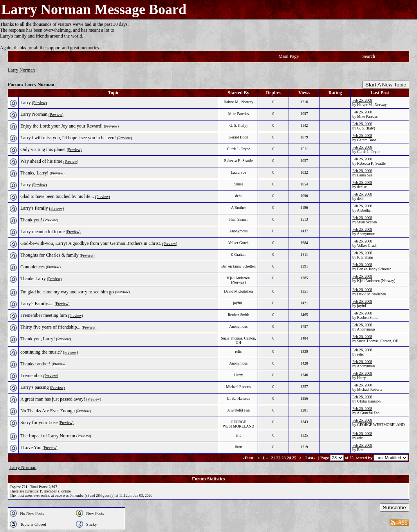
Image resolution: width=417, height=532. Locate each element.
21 (273, 458)
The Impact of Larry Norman (48, 436)
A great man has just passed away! (53, 399)
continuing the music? (41, 352)
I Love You (31, 448)
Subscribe (394, 508)
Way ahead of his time (41, 161)
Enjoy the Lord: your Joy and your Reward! (61, 126)
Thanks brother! (35, 364)
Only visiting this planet (43, 149)
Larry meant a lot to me (42, 232)
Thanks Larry (33, 279)
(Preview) (40, 103)
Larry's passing (34, 387)
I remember (31, 376)
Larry (26, 102)
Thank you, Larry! (38, 339)
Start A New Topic (386, 85)
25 (294, 458)
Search (369, 56)
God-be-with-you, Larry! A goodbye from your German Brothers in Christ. (91, 243)
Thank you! (31, 220)
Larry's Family (34, 208)
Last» (311, 458)
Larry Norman (21, 70)
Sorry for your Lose (39, 422)
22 (278, 458)
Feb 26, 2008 (362, 100)
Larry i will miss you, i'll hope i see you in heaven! (68, 138)
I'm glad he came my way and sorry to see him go (67, 292)
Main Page (289, 56)
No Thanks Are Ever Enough (48, 411)
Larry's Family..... (37, 304)
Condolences (32, 267)
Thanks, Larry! (34, 173)
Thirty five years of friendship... (51, 327)
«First (249, 458)
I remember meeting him (44, 315)
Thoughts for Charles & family (50, 255)
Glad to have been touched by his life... (57, 196)
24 (289, 458)
